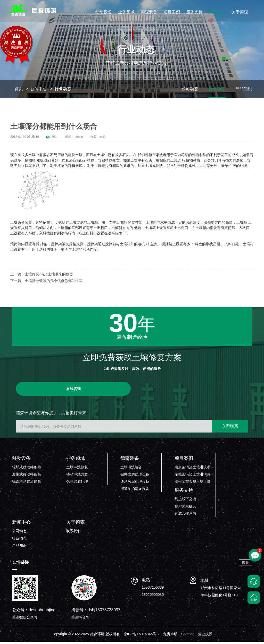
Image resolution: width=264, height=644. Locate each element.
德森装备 (149, 12)
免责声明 (170, 636)
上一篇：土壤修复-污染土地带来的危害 (42, 276)
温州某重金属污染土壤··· (194, 484)
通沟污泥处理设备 (135, 484)
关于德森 (240, 12)
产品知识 (244, 91)
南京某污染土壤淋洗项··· (194, 469)
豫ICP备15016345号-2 (142, 636)
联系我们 (73, 533)
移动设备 (104, 12)
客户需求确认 (185, 508)
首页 (19, 91)
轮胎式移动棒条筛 (27, 469)
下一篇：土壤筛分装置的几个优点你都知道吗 (46, 283)
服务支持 (194, 12)
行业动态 (63, 91)
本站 (103, 139)
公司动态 (190, 91)
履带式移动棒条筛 (27, 476)
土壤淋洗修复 (77, 469)
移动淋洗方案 (77, 476)
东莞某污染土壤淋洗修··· (194, 476)
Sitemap (188, 636)
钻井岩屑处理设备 (135, 476)
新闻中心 (217, 12)
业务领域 (126, 12)
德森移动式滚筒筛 (27, 484)
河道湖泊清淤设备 (135, 491)
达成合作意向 (185, 515)
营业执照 (205, 636)
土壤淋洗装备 (131, 469)
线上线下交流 (185, 501)
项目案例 (172, 12)
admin (79, 139)
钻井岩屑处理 (77, 484)
